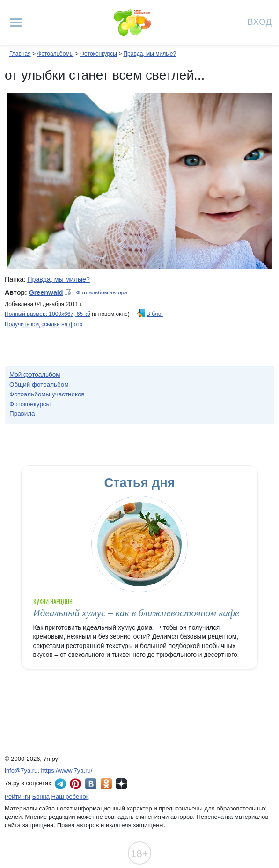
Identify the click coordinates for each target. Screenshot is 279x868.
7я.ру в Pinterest (75, 784)
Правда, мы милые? (150, 54)
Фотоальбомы (55, 54)
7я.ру (121, 784)
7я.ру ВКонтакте (91, 784)
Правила (22, 413)
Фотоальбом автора (101, 292)
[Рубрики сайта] (16, 22)
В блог (155, 314)
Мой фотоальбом (35, 375)
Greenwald (46, 292)
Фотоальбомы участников (47, 394)
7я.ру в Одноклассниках (106, 784)
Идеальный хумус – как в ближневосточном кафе (136, 613)
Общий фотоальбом (39, 384)
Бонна (41, 797)
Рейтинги (18, 797)
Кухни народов (53, 602)
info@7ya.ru (21, 770)
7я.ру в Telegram (60, 784)
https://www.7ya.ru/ (67, 770)
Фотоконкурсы (99, 54)
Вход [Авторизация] (260, 21)
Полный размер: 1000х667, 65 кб (48, 314)
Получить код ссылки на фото (44, 324)
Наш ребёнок (70, 797)
